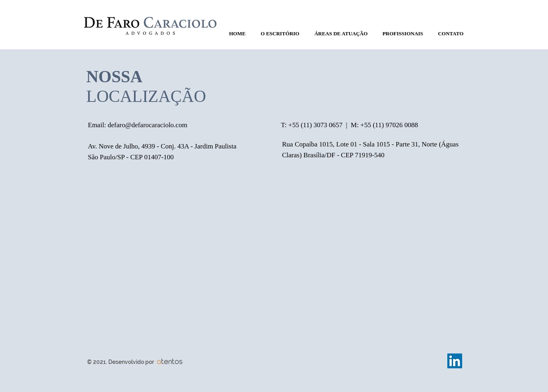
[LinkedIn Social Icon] (455, 361)
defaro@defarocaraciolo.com (148, 125)
